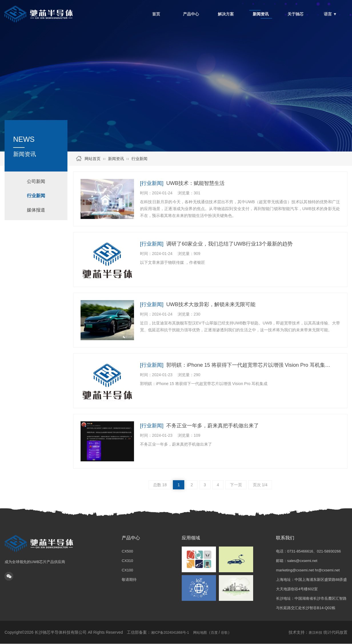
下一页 (236, 485)
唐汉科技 (315, 633)
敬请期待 (129, 580)
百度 (214, 633)
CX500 (127, 551)
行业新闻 (139, 159)
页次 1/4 (260, 485)
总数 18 (160, 485)
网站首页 (93, 159)
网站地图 (200, 633)
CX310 (127, 561)
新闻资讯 (116, 159)
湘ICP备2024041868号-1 (170, 633)
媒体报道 (36, 210)
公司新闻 (36, 181)
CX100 (127, 570)
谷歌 (224, 633)
